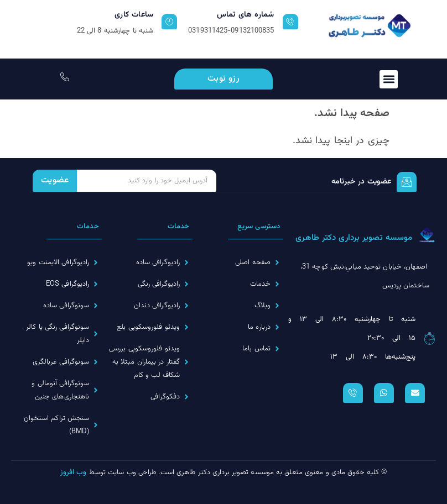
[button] (389, 79)
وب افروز (74, 473)
